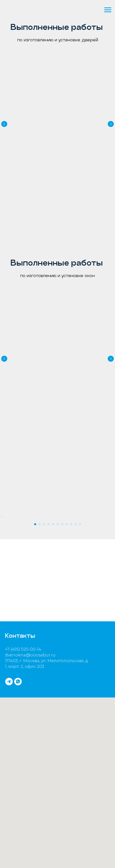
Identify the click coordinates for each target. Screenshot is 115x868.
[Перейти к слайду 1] (35, 550)
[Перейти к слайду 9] (71, 550)
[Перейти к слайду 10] (76, 550)
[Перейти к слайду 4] (49, 550)
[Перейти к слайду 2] (40, 550)
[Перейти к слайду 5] (53, 550)
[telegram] (9, 707)
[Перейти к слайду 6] (58, 550)
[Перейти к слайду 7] (62, 550)
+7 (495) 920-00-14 (23, 675)
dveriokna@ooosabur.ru (30, 681)
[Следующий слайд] (111, 121)
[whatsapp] (18, 707)
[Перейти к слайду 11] (80, 550)
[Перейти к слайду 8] (67, 550)
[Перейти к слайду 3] (44, 550)
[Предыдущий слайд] (4, 121)
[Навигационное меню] (108, 10)
